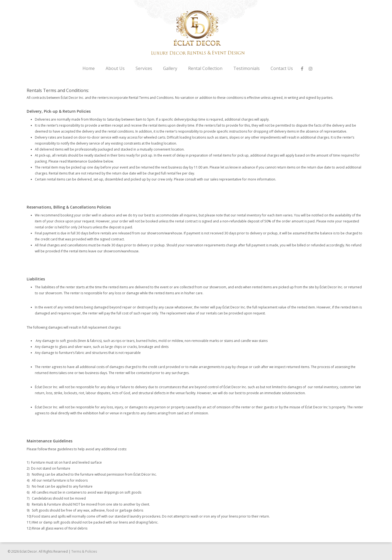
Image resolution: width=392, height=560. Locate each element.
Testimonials (246, 68)
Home (89, 68)
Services (144, 68)
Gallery (170, 68)
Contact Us (282, 68)
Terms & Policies (84, 551)
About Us (115, 68)
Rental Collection (205, 68)
